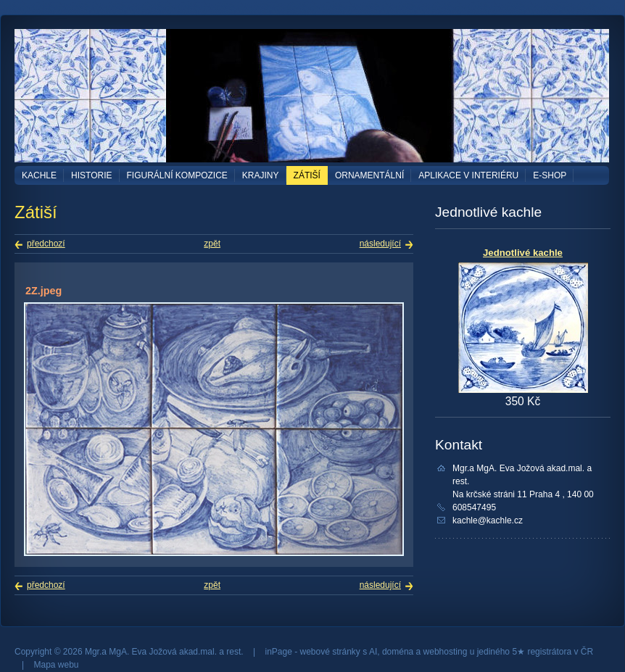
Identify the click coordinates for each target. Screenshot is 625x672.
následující (380, 244)
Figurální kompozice (177, 175)
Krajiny (261, 175)
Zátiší (307, 175)
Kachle (39, 175)
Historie (91, 175)
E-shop (550, 175)
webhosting (446, 652)
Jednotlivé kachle (523, 253)
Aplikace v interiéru (468, 175)
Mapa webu (56, 665)
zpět (212, 244)
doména (398, 652)
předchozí (46, 244)
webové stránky (330, 652)
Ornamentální (369, 175)
